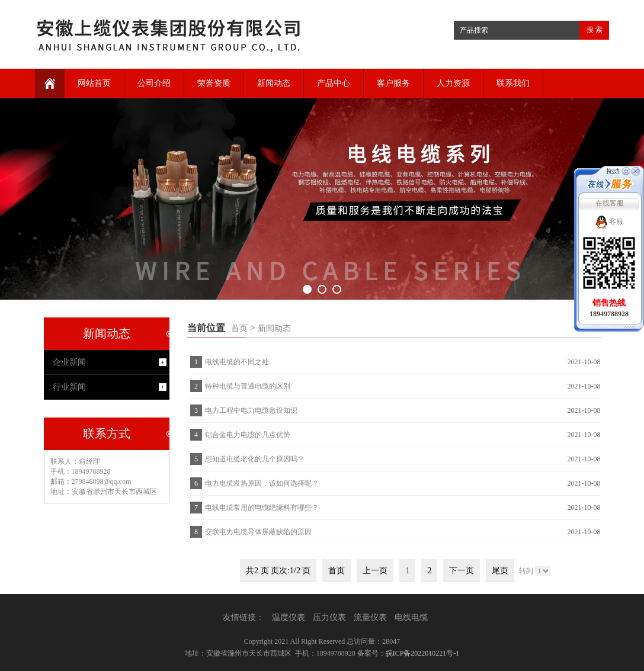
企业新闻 (69, 362)
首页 (239, 328)
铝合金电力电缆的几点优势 (248, 435)
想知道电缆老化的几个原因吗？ (255, 459)
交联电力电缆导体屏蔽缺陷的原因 (258, 532)
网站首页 (94, 83)
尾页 (500, 571)
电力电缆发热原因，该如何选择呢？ (262, 483)
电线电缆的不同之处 (237, 362)
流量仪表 (370, 617)
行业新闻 (69, 387)
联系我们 (513, 83)
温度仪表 (289, 617)
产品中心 (334, 83)
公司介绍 (154, 83)
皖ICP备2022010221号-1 (423, 653)
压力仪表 (329, 617)
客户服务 (393, 83)
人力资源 (453, 83)
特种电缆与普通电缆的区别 (248, 386)
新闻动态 (274, 83)
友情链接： (243, 617)
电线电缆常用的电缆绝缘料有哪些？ (262, 508)
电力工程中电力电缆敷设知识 (251, 410)
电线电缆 (411, 617)
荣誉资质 (214, 83)
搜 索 (595, 30)
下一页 (462, 571)
